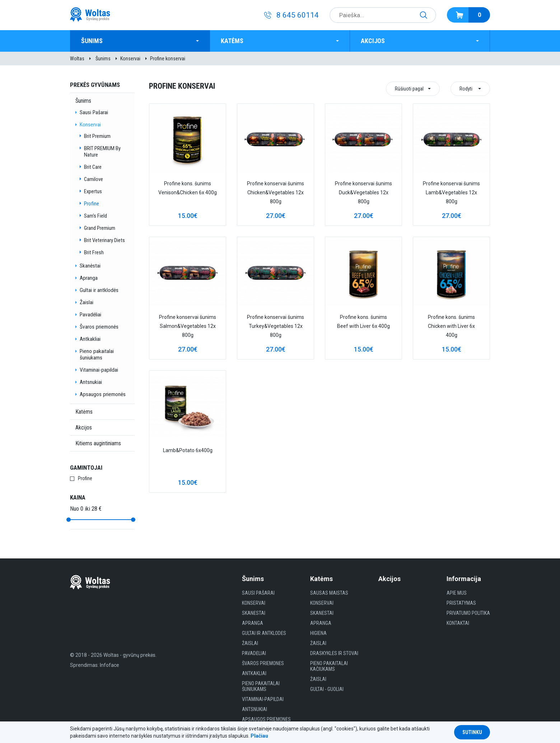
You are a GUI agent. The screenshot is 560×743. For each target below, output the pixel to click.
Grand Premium (100, 228)
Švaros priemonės (99, 327)
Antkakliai (90, 339)
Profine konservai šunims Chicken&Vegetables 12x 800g (276, 192)
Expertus (93, 191)
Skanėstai (90, 266)
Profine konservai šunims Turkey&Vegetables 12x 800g (276, 326)
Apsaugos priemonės (103, 394)
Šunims (92, 41)
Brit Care (93, 167)
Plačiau (259, 736)
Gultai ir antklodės (99, 290)
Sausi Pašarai (94, 112)
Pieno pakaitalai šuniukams (97, 354)
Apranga (89, 278)
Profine (92, 204)
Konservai (130, 59)
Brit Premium (97, 136)
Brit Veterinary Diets (104, 240)
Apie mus (457, 593)
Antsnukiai (91, 382)
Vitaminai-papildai (99, 370)
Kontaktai (458, 623)
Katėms (232, 41)
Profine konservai (168, 59)
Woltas (77, 59)
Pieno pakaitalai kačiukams (329, 666)
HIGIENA (318, 633)
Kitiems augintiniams (98, 443)
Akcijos (373, 41)
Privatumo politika (468, 613)
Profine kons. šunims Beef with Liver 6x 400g (363, 322)
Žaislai (87, 302)
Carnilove (94, 179)
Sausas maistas (329, 593)
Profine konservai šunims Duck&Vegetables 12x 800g (363, 192)
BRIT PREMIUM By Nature (102, 152)
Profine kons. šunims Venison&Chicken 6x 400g (188, 188)
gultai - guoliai (327, 689)
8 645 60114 (298, 15)
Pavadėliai (90, 315)
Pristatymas (461, 603)
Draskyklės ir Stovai (334, 653)
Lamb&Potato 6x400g (188, 450)
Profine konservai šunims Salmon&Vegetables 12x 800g (188, 326)
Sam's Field (95, 216)
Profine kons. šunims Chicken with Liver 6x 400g (451, 326)
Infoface (109, 665)
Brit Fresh (94, 252)
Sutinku (472, 732)
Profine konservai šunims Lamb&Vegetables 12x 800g (451, 192)
